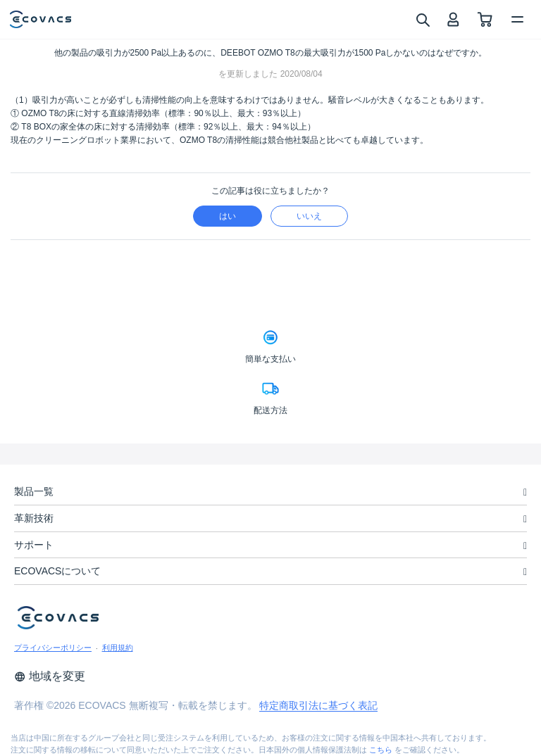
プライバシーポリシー (53, 648)
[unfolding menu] (525, 492)
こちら (381, 750)
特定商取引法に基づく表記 (318, 705)
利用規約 (118, 648)
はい (228, 216)
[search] (422, 19)
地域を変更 (50, 676)
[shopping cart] (485, 19)
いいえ (309, 216)
